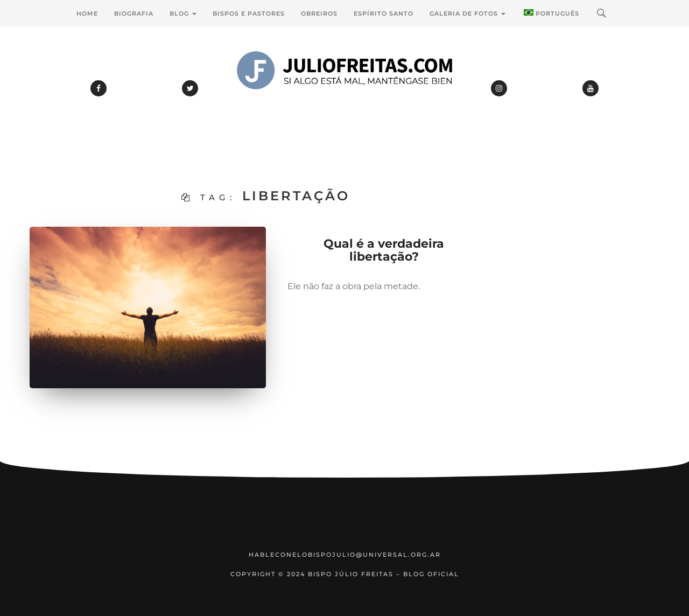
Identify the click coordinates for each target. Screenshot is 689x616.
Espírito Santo (384, 13)
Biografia (134, 13)
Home (87, 13)
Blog (183, 13)
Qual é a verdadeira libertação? (384, 250)
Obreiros (319, 13)
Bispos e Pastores (249, 13)
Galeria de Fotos (467, 13)
